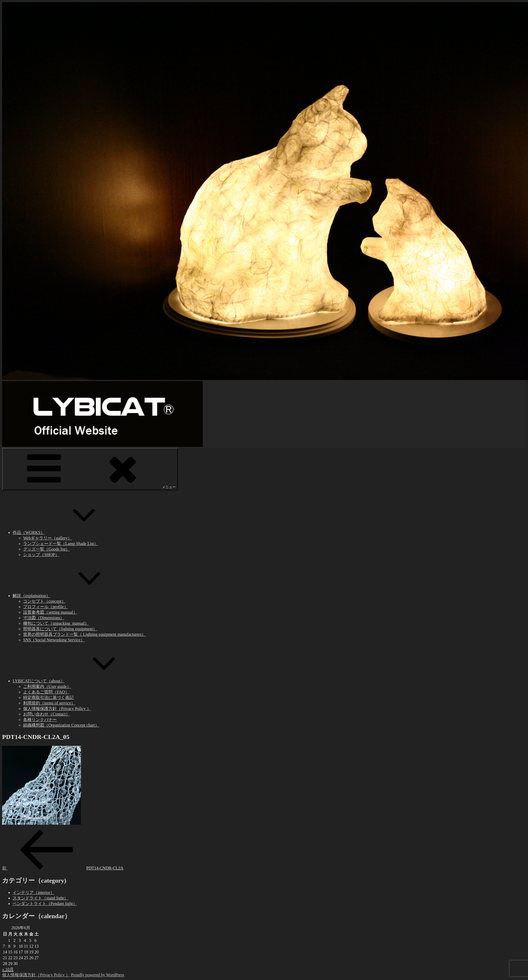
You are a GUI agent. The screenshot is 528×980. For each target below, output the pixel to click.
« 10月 (8, 969)
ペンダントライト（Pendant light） (45, 904)
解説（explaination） (71, 596)
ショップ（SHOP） (41, 555)
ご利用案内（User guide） (47, 686)
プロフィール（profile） (46, 607)
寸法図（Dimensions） (44, 618)
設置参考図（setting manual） (50, 612)
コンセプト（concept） (44, 601)
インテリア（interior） (34, 892)
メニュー (90, 469)
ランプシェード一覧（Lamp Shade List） (61, 544)
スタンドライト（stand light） (40, 898)
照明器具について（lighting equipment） (60, 629)
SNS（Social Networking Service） (54, 640)
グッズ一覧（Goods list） (46, 549)
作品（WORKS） (68, 532)
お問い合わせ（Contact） (47, 714)
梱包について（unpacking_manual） (56, 623)
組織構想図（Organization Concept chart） (61, 725)
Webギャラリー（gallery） (47, 538)
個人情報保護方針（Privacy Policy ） (57, 709)
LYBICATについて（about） (78, 681)
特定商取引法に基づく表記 (48, 697)
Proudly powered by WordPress (98, 975)
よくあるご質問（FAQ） (46, 692)
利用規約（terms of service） (49, 703)
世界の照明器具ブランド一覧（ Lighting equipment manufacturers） (84, 634)
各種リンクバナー (40, 720)
